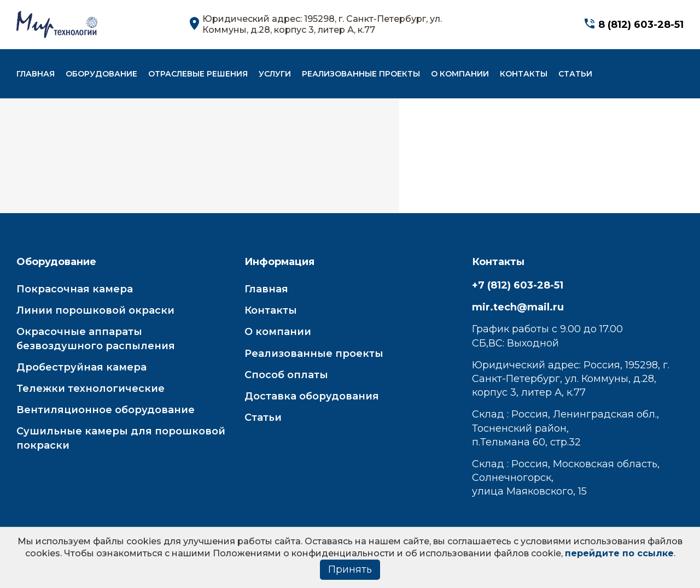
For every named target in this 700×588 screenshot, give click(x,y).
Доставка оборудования (312, 396)
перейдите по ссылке (619, 553)
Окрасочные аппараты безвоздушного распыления (96, 339)
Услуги (275, 74)
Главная (36, 74)
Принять (350, 569)
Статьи (575, 74)
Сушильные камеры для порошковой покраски (121, 438)
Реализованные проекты (361, 74)
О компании (460, 74)
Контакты (524, 74)
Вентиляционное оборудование (106, 410)
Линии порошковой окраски (95, 310)
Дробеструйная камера (81, 367)
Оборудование (101, 74)
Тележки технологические (91, 389)
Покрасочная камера (75, 289)
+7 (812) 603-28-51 (518, 285)
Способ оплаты (286, 375)
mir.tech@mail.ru (518, 307)
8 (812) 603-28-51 (641, 25)
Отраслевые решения (198, 74)
